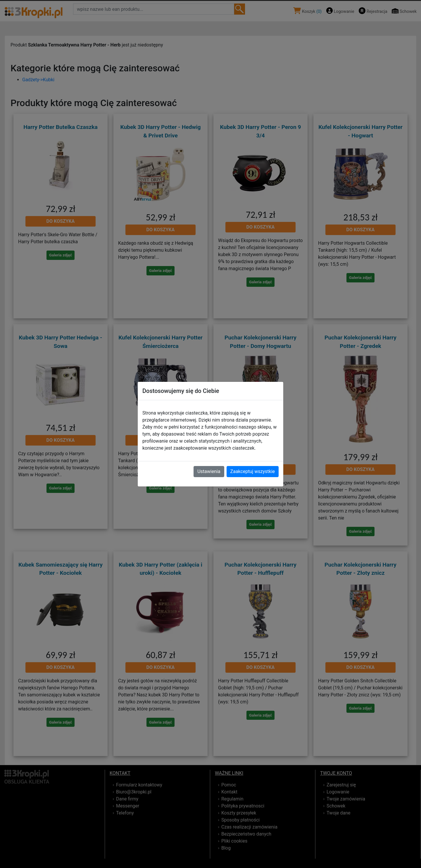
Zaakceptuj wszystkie (253, 471)
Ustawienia (209, 471)
